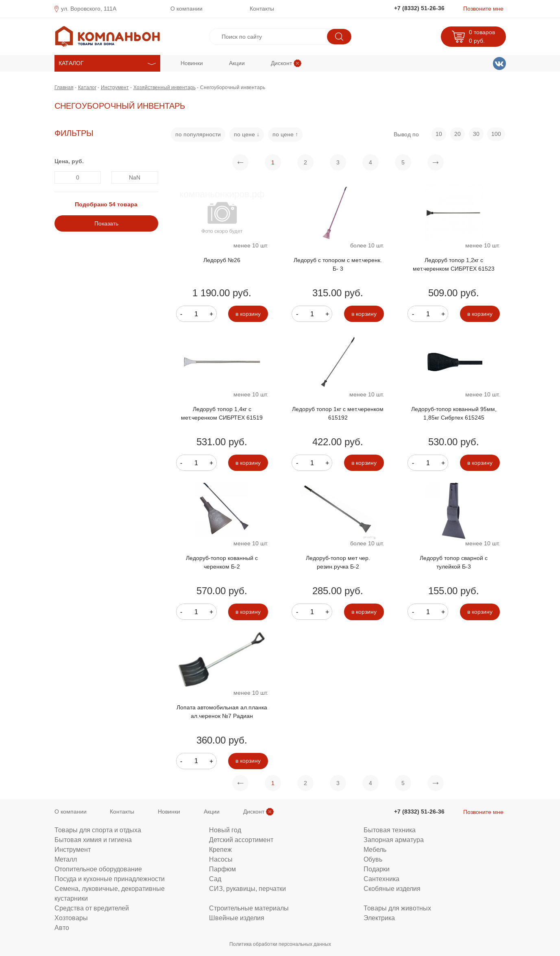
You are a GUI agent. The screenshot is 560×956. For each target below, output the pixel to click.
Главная (64, 87)
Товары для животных (397, 908)
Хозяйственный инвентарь (165, 87)
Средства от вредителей (92, 908)
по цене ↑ (285, 134)
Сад (215, 879)
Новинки (192, 63)
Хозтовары (71, 918)
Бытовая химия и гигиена (93, 840)
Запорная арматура (394, 840)
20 (458, 134)
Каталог (87, 87)
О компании (186, 9)
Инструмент (115, 87)
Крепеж (220, 849)
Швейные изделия (237, 918)
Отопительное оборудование (98, 869)
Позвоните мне (483, 9)
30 (476, 134)
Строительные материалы (249, 908)
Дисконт (281, 63)
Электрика (379, 918)
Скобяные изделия (392, 888)
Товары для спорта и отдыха (98, 830)
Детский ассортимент (241, 840)
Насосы (221, 859)
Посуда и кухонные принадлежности (110, 879)
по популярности (198, 134)
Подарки (377, 869)
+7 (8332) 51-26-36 (419, 8)
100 (496, 134)
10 (439, 134)
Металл (66, 859)
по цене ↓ (247, 134)
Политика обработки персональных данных (280, 944)
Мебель (375, 849)
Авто (62, 928)
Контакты (262, 9)
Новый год (225, 830)
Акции (237, 63)
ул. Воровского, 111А (89, 9)
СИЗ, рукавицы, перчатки (247, 888)
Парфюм (222, 869)
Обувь (373, 859)
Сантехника (381, 879)
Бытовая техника (390, 830)
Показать (106, 223)
